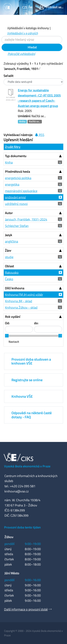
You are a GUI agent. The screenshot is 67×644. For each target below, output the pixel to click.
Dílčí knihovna (15, 288)
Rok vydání (13, 317)
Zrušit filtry (13, 147)
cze (25, 7)
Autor (9, 213)
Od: (7, 323)
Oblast (9, 266)
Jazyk (9, 235)
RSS (40, 135)
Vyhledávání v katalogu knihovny (28, 28)
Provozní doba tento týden (22, 527)
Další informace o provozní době (26, 609)
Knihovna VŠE (22, 396)
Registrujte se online (27, 380)
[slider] (7, 336)
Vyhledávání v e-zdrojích (23, 33)
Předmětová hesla (18, 172)
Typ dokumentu (16, 156)
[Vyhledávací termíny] (32, 40)
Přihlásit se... (51, 7)
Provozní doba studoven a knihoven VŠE (31, 361)
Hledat (32, 47)
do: (36, 323)
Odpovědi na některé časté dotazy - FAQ (32, 415)
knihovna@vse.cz (17, 491)
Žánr (8, 251)
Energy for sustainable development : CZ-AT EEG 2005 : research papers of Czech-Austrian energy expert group (39, 98)
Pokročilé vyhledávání (21, 54)
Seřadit (8, 76)
